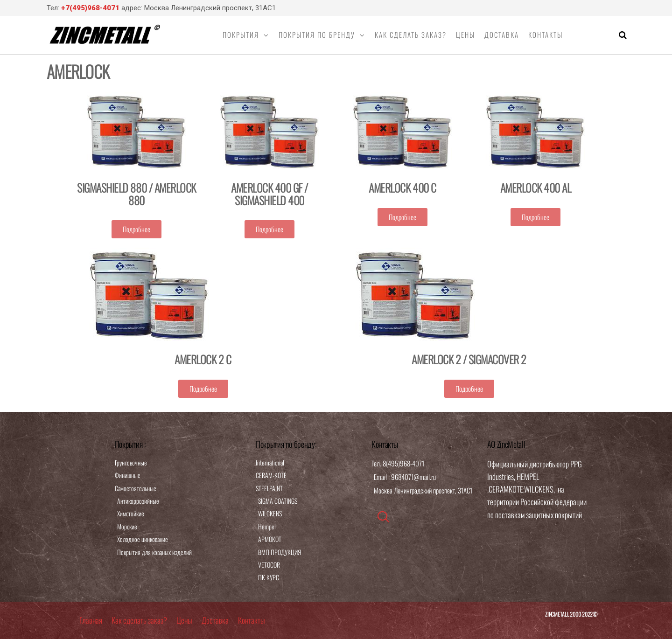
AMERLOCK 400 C (402, 188)
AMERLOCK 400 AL (536, 188)
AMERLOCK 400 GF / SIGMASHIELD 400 (269, 194)
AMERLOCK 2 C (203, 359)
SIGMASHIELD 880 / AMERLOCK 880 (136, 194)
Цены (465, 35)
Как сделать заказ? (411, 35)
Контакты (546, 35)
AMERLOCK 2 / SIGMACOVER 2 (469, 359)
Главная (91, 620)
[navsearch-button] (383, 517)
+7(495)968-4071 (90, 8)
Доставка (502, 35)
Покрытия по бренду (317, 35)
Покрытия (241, 35)
